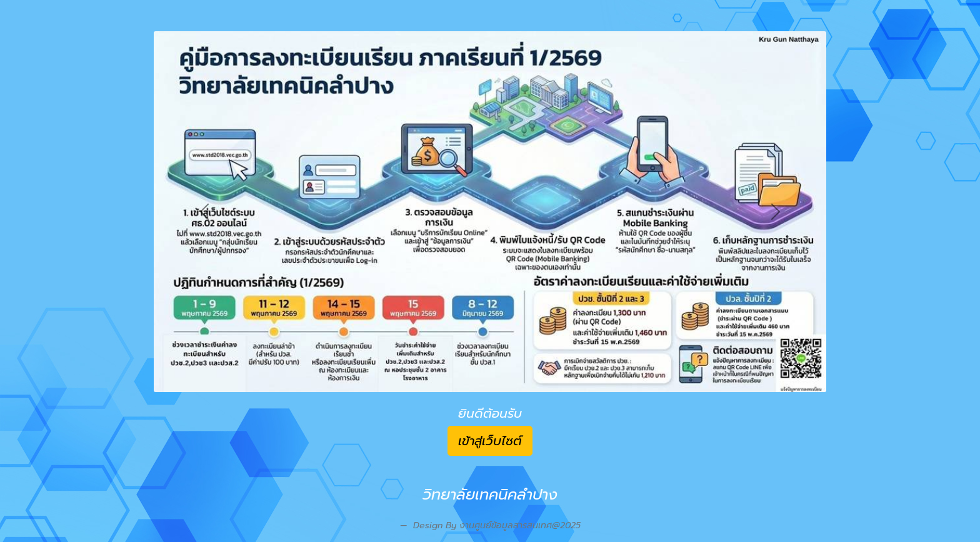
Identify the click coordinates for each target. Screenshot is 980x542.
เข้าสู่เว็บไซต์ (490, 441)
